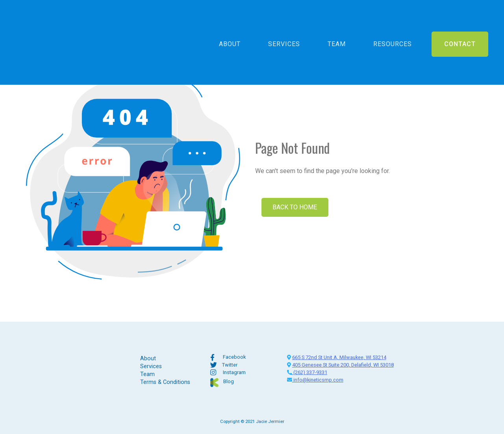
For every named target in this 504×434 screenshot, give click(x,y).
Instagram (234, 372)
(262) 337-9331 (307, 372)
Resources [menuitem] (393, 21)
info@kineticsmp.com (315, 380)
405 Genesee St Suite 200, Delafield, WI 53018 (343, 365)
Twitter (230, 365)
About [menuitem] (230, 21)
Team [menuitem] (337, 21)
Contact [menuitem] (460, 21)
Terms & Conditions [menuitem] (165, 382)
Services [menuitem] (284, 21)
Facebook (234, 357)
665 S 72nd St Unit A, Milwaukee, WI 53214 (339, 357)
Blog (229, 381)
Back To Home (296, 207)
